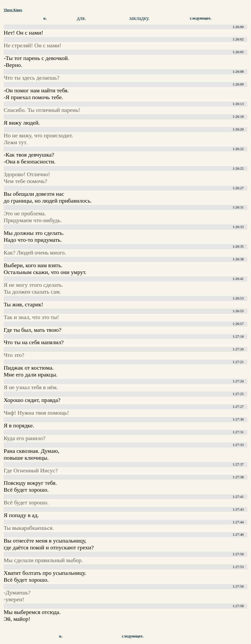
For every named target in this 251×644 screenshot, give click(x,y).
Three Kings (13, 10)
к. (45, 18)
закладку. (139, 18)
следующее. (201, 18)
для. (81, 18)
